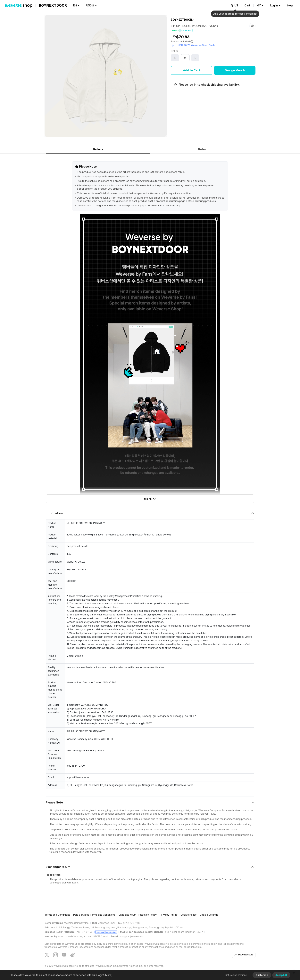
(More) (108, 975)
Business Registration (106, 932)
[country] (234, 5)
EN (75, 5)
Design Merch (235, 70)
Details (98, 149)
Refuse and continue (236, 975)
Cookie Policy (188, 915)
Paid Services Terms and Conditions (94, 915)
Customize (262, 975)
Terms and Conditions (57, 915)
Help (290, 5)
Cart (247, 5)
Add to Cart (192, 70)
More (150, 499)
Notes (202, 149)
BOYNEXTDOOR (181, 20)
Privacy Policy (169, 915)
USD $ (90, 5)
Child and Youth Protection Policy (138, 915)
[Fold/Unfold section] (150, 513)
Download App (244, 955)
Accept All (281, 975)
